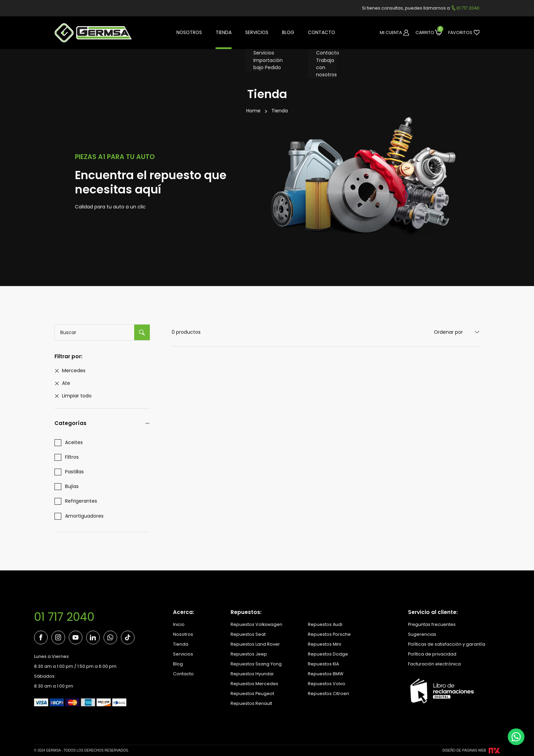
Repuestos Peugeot (252, 694)
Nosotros (183, 634)
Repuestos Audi (325, 624)
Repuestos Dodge (328, 654)
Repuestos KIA (323, 664)
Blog (178, 664)
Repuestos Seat (248, 634)
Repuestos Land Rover (255, 644)
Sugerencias (422, 634)
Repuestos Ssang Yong (256, 664)
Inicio (179, 624)
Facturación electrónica (434, 664)
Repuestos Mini (325, 644)
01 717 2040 (64, 617)
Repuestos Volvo (327, 684)
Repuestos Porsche (329, 634)
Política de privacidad (432, 654)
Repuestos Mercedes (254, 684)
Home (253, 111)
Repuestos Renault (251, 703)
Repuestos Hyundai (252, 674)
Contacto (183, 674)
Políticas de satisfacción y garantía (447, 644)
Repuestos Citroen (328, 694)
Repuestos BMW (326, 674)
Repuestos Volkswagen (256, 624)
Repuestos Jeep (249, 654)
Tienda (280, 111)
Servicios (183, 654)
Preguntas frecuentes (432, 624)
